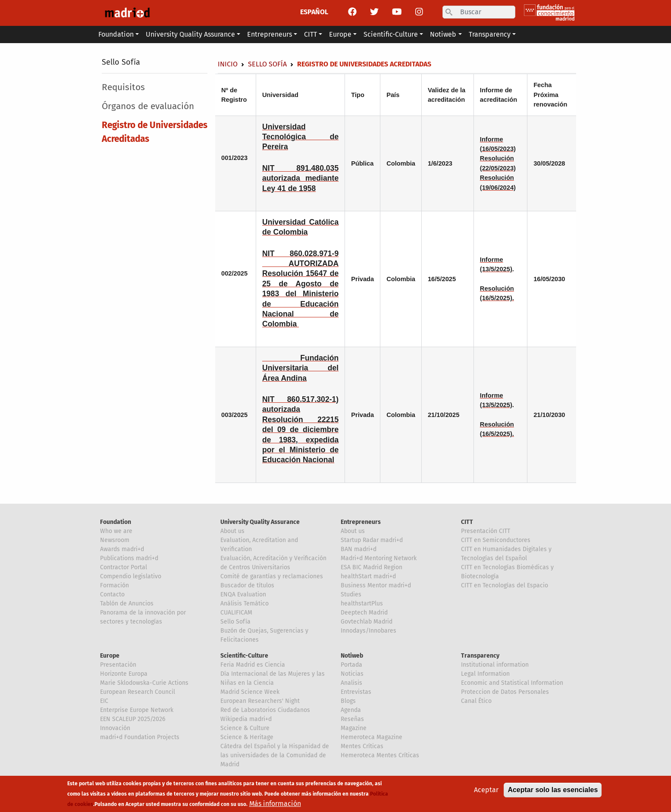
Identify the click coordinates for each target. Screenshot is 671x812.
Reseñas (352, 719)
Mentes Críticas (362, 746)
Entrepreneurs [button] (270, 34)
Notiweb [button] (443, 34)
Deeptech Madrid (364, 613)
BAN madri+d (359, 549)
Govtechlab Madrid (367, 622)
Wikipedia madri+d (246, 719)
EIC (104, 701)
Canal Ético (476, 701)
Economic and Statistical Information (512, 683)
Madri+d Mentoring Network (379, 558)
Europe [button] (340, 34)
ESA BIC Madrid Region (372, 567)
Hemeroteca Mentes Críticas (380, 755)
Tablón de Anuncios (127, 604)
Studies (351, 594)
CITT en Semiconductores (496, 540)
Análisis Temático (245, 604)
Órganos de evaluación (148, 106)
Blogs (348, 701)
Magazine (354, 728)
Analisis (351, 683)
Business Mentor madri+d (376, 585)
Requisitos (123, 87)
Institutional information (495, 665)
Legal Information (485, 674)
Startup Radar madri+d (372, 540)
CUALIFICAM (236, 613)
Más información (275, 804)
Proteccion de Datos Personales (505, 692)
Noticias (352, 674)
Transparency (480, 656)
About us (232, 531)
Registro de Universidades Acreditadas (155, 132)
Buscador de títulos (247, 585)
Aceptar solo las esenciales (553, 790)
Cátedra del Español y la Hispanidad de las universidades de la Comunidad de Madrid (275, 755)
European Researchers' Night (260, 701)
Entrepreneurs (361, 522)
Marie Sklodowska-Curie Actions (144, 683)
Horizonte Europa (124, 674)
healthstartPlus (362, 604)
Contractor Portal (124, 567)
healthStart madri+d (368, 576)
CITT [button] (310, 34)
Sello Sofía (121, 62)
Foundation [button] (116, 34)
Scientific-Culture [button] (391, 34)
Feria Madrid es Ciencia (253, 665)
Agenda (351, 710)
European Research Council (138, 692)
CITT (467, 522)
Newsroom (115, 540)
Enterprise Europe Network (137, 710)
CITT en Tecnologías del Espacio (505, 585)
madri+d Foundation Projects (140, 737)
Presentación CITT (486, 531)
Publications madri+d (129, 558)
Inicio (228, 64)
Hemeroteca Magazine (372, 737)
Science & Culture (245, 728)
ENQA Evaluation (243, 594)
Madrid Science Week (250, 692)
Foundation (116, 522)
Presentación (118, 665)
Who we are (116, 531)
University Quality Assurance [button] (190, 34)
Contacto (112, 594)
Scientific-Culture (244, 656)
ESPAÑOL (314, 12)
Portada (351, 665)
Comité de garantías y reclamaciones (272, 576)
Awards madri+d (122, 549)
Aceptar (486, 790)
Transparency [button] (490, 34)
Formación (114, 585)
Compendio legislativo (131, 576)
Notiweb (352, 656)
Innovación (115, 728)
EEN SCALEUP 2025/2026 (133, 719)
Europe (110, 656)
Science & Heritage (247, 737)
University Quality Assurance (260, 522)
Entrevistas (356, 692)
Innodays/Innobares (368, 631)
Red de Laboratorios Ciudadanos (265, 710)
